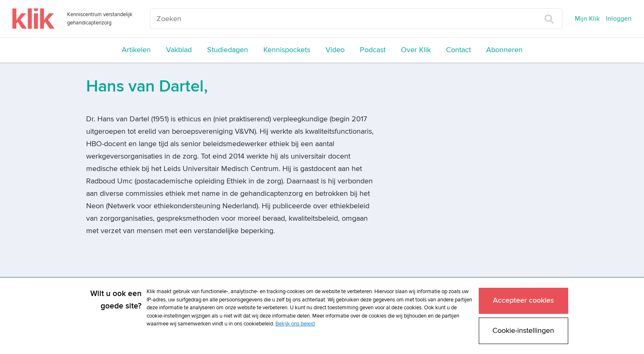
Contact (458, 50)
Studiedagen (228, 50)
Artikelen (136, 50)
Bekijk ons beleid (295, 324)
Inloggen (619, 19)
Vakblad (179, 50)
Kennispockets (287, 50)
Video (335, 50)
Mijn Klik (587, 19)
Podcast (373, 50)
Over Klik (416, 50)
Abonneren (504, 50)
